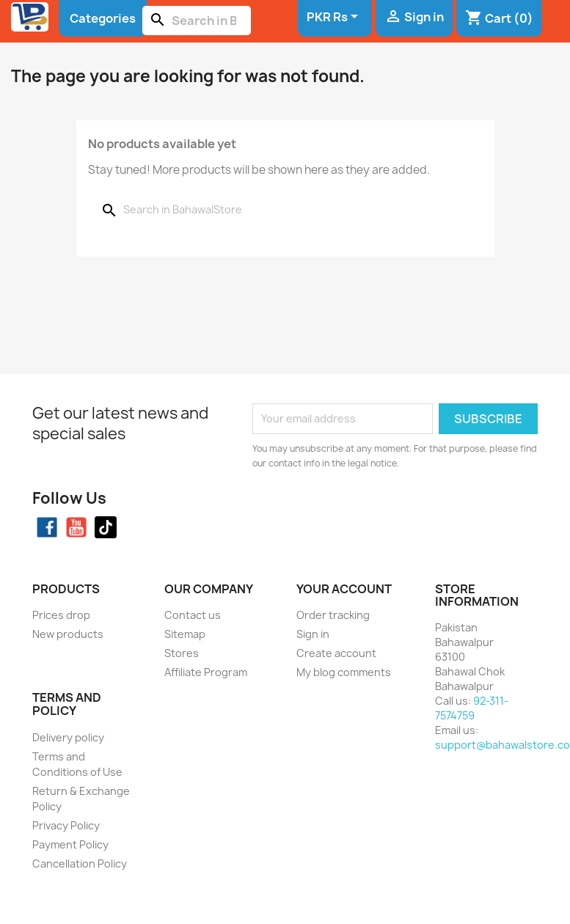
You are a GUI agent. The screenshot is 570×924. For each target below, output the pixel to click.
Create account (336, 653)
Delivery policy (68, 737)
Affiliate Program (206, 672)
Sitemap (185, 634)
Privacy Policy (66, 825)
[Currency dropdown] (335, 18)
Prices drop (61, 615)
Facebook (47, 527)
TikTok (106, 527)
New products (68, 634)
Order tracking (333, 615)
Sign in (313, 634)
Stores (182, 653)
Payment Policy (70, 844)
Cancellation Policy (80, 863)
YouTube (76, 527)
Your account (344, 589)
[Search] (197, 21)
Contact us (193, 615)
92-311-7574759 (472, 708)
